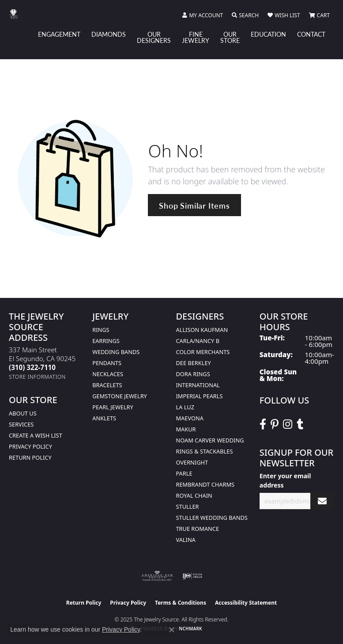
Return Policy (30, 457)
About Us (23, 413)
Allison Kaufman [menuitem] (202, 330)
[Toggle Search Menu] (245, 15)
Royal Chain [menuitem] (194, 495)
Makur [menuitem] (186, 429)
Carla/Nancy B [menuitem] (198, 341)
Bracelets (107, 385)
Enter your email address (285, 480)
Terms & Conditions (181, 603)
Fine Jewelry (196, 37)
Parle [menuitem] (184, 473)
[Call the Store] (32, 367)
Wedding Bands (116, 352)
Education (268, 34)
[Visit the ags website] (157, 576)
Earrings (106, 341)
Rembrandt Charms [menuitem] (205, 484)
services (21, 424)
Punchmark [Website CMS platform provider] (187, 629)
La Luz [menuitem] (185, 407)
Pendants (107, 363)
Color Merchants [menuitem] (203, 352)
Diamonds (109, 34)
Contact (311, 34)
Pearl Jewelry (113, 407)
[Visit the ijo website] (192, 576)
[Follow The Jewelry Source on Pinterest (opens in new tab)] (275, 424)
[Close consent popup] (172, 630)
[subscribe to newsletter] (322, 501)
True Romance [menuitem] (198, 529)
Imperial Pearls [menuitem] (200, 396)
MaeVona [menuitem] (190, 418)
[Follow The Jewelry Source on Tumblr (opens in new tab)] (300, 424)
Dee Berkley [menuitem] (194, 363)
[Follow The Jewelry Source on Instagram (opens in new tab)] (288, 424)
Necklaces (108, 374)
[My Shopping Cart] (319, 15)
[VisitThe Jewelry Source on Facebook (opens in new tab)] (263, 424)
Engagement (59, 34)
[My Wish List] (284, 15)
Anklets (104, 418)
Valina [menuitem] (186, 540)
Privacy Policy (30, 446)
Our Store (230, 37)
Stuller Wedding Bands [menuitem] (212, 518)
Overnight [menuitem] (192, 462)
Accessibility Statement (246, 603)
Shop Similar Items (194, 205)
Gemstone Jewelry (120, 396)
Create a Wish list (36, 435)
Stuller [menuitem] (188, 507)
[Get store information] (37, 377)
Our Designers (154, 37)
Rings (101, 330)
